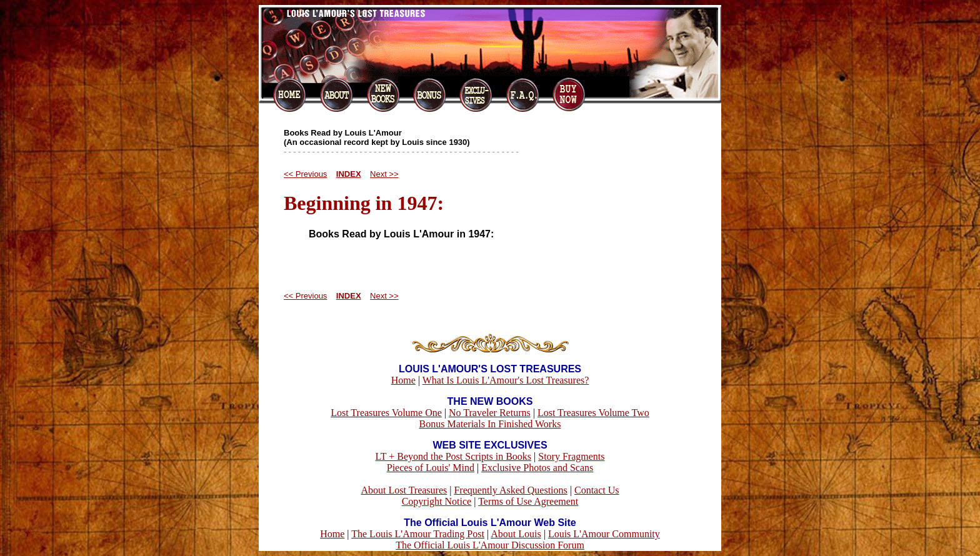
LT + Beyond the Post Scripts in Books (454, 456)
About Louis (516, 534)
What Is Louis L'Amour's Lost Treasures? (506, 380)
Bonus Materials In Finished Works (490, 424)
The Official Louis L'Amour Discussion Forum (490, 545)
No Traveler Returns (490, 413)
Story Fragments (571, 456)
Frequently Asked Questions (510, 490)
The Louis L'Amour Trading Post (418, 534)
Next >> (384, 174)
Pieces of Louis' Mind (431, 468)
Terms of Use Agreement (528, 501)
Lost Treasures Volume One (386, 413)
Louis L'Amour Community (604, 534)
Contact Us (597, 490)
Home (403, 380)
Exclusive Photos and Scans (537, 468)
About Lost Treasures (404, 490)
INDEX (349, 174)
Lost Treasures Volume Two (593, 413)
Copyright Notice (437, 501)
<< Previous (305, 174)
